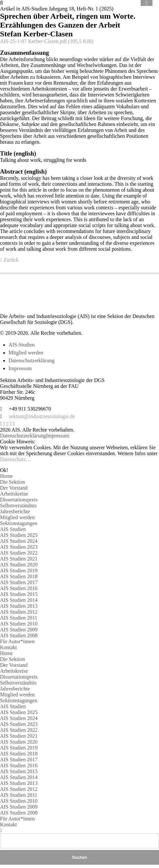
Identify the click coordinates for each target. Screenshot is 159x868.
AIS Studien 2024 (19, 541)
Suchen (79, 857)
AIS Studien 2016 (19, 588)
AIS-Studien (22, 345)
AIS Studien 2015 (19, 594)
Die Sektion (12, 482)
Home (6, 476)
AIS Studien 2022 (19, 553)
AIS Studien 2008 (19, 635)
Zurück (11, 260)
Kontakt (9, 647)
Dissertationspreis (19, 500)
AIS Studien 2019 (19, 571)
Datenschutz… (16, 459)
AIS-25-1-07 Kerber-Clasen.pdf (47, 41)
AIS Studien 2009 (19, 630)
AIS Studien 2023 (19, 547)
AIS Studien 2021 (19, 559)
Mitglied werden (26, 353)
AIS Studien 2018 (19, 576)
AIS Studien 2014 (19, 600)
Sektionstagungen (19, 523)
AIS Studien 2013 (19, 606)
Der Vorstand (14, 488)
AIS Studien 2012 (19, 612)
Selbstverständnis (18, 506)
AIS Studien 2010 (19, 624)
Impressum (20, 368)
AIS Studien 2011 (19, 618)
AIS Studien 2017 (19, 582)
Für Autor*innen (17, 641)
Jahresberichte (15, 511)
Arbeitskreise (14, 494)
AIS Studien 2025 (19, 535)
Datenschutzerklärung (31, 360)
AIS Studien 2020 (19, 565)
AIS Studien (13, 529)
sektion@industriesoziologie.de (42, 416)
